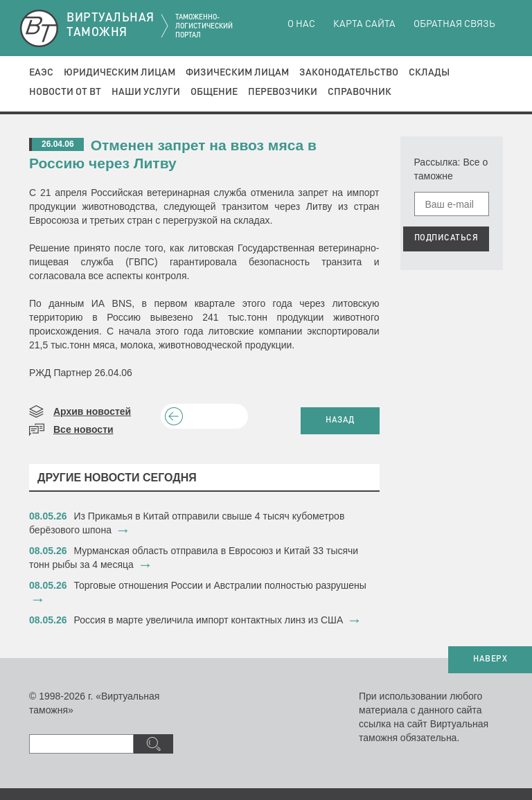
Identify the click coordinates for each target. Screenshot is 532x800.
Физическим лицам (237, 73)
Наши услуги (146, 92)
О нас (301, 24)
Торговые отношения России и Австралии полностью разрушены (220, 585)
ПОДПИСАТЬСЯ (446, 238)
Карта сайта (364, 24)
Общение (214, 92)
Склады (429, 73)
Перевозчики (283, 92)
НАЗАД (340, 420)
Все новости (83, 429)
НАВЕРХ (490, 659)
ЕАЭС (41, 73)
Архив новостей (92, 411)
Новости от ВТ (65, 92)
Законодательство (349, 73)
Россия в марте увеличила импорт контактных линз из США (209, 620)
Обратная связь (454, 24)
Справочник (360, 92)
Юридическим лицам (119, 73)
